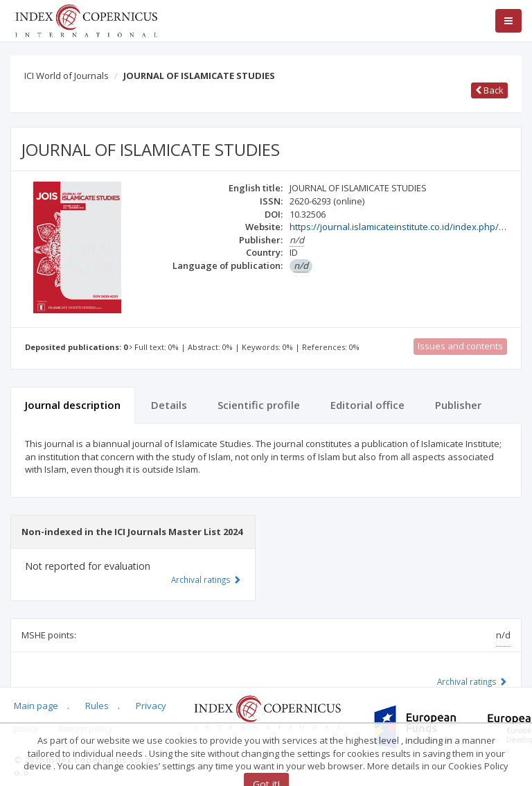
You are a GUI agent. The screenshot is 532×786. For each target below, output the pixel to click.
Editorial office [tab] (367, 405)
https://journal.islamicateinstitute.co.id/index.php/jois (401, 227)
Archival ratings (472, 681)
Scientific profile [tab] (259, 405)
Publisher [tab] (458, 405)
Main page (36, 706)
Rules (97, 706)
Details (169, 405)
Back (489, 90)
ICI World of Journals (66, 76)
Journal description (73, 405)
